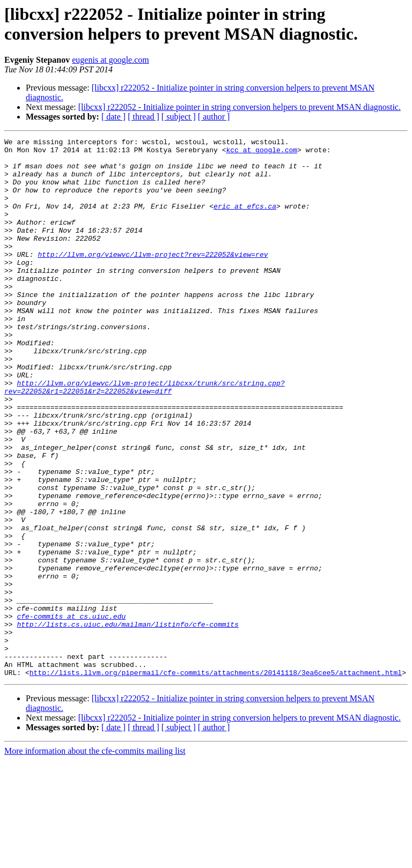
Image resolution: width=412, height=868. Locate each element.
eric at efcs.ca (245, 220)
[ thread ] (144, 117)
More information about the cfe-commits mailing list (95, 859)
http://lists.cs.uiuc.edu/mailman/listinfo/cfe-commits (127, 722)
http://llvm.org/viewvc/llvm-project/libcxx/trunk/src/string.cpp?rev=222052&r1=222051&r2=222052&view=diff (145, 437)
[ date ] (113, 117)
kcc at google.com (262, 153)
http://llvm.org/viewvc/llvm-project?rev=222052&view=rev (153, 278)
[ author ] (214, 117)
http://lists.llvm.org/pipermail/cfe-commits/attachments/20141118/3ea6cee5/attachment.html (216, 780)
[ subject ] (179, 117)
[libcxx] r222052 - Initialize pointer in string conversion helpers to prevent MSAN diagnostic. (240, 107)
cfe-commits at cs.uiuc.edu (71, 713)
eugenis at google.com (111, 60)
